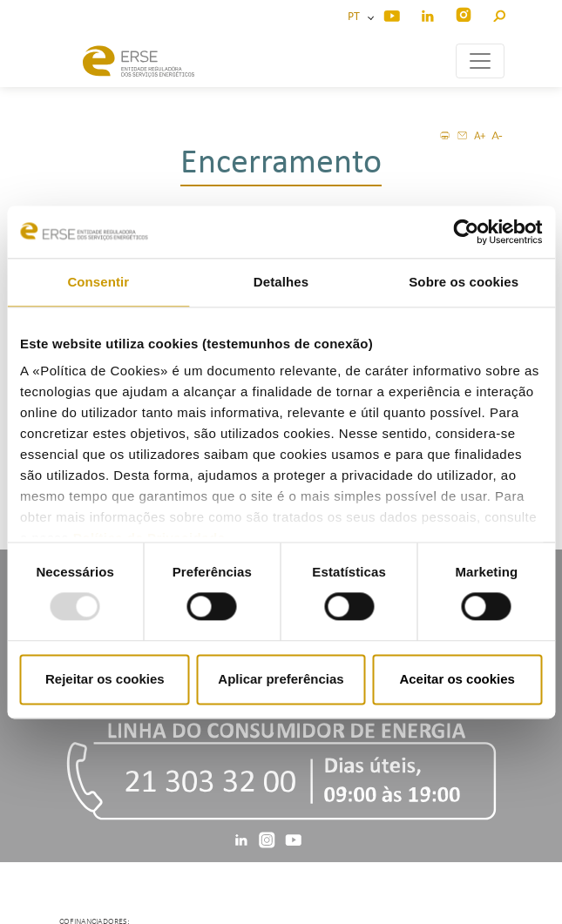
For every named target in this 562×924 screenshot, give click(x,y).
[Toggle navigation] (480, 61)
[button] (499, 13)
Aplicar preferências (281, 679)
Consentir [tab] (98, 282)
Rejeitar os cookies (105, 679)
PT (356, 17)
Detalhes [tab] (281, 282)
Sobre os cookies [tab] (464, 282)
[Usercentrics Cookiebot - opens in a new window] (466, 232)
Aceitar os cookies (457, 679)
